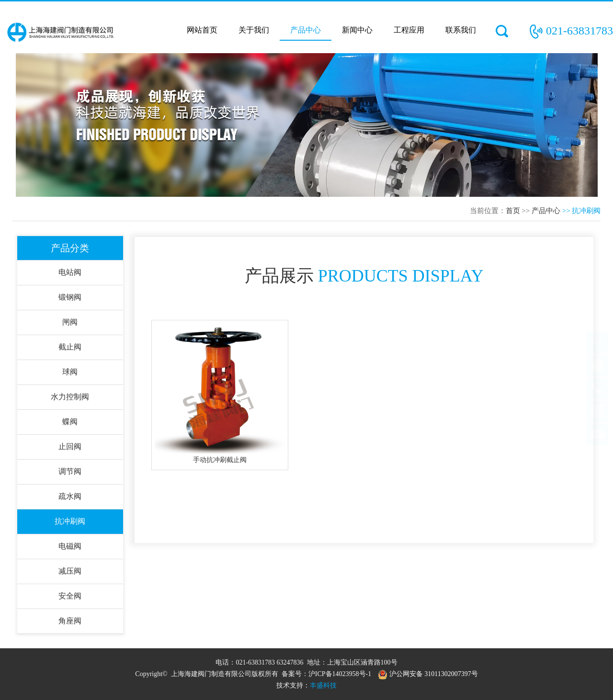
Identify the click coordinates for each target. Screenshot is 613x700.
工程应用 (409, 30)
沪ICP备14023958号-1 (340, 674)
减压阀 (70, 571)
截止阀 (70, 347)
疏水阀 (70, 496)
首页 (513, 211)
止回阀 (70, 446)
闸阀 (70, 322)
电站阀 (70, 272)
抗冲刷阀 (70, 521)
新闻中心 (357, 30)
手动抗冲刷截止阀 (220, 460)
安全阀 (70, 596)
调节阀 (70, 471)
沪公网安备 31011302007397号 (428, 674)
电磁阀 (70, 546)
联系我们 (461, 30)
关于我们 (254, 30)
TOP (597, 351)
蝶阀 (70, 422)
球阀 (70, 372)
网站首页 (202, 30)
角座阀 (70, 621)
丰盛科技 (323, 685)
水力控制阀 (70, 397)
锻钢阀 (70, 297)
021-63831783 (579, 31)
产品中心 (306, 30)
